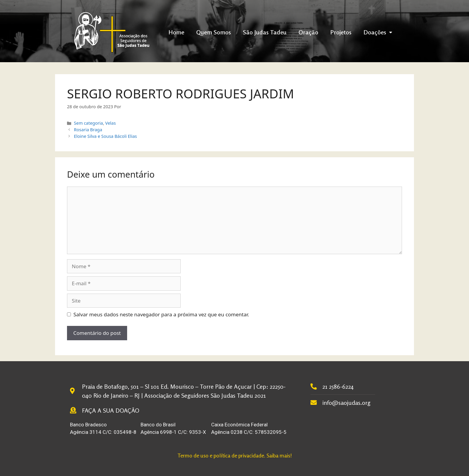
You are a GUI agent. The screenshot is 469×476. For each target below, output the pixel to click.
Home (176, 32)
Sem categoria (88, 123)
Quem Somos (214, 32)
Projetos (341, 32)
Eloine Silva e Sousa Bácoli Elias (105, 136)
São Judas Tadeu (265, 32)
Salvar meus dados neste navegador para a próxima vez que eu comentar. (161, 314)
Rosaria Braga (88, 130)
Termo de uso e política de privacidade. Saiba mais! (235, 455)
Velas (111, 123)
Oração (308, 32)
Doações (378, 32)
